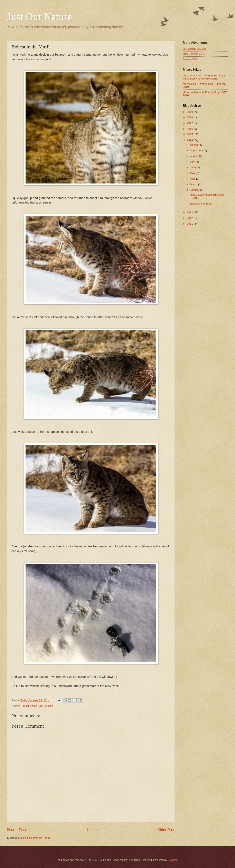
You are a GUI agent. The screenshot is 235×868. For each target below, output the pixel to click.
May (193, 173)
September (197, 150)
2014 (190, 140)
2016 (190, 129)
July (193, 162)
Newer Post (17, 830)
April (193, 179)
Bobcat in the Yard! (200, 204)
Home (92, 830)
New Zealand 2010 (194, 54)
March (194, 184)
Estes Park (37, 706)
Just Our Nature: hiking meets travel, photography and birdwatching (204, 77)
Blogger (172, 860)
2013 (190, 212)
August (195, 156)
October (195, 145)
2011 (190, 224)
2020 (190, 112)
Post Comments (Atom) (37, 838)
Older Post (166, 830)
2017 (190, 123)
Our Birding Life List (194, 49)
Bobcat (25, 706)
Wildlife (49, 706)
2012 (190, 218)
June (193, 167)
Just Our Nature (40, 17)
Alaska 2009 (190, 59)
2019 (190, 117)
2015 (190, 134)
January (195, 190)
